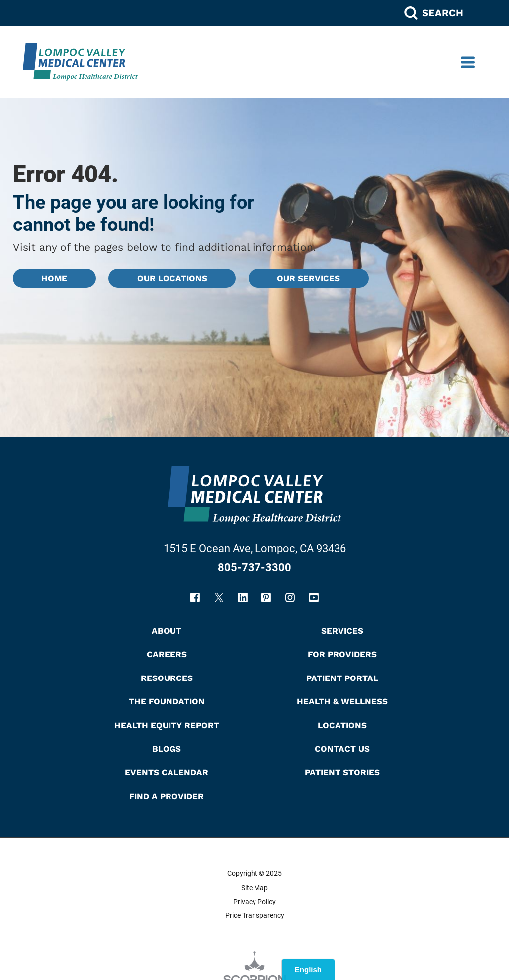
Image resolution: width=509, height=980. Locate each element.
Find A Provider (167, 796)
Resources (167, 678)
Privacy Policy (254, 902)
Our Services (308, 278)
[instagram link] (290, 597)
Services (342, 631)
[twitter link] (219, 597)
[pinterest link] (266, 597)
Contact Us (342, 749)
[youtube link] (314, 597)
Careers (167, 654)
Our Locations (172, 278)
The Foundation (167, 701)
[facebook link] (195, 597)
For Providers (342, 654)
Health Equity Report (167, 725)
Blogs (167, 749)
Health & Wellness (342, 701)
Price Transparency (255, 915)
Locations (342, 725)
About (167, 631)
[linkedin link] (243, 597)
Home (54, 278)
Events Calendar (167, 772)
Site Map (254, 888)
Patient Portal (342, 678)
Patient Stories (342, 772)
